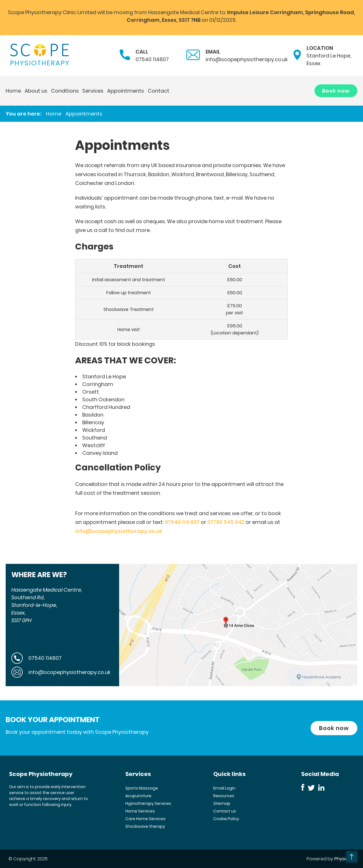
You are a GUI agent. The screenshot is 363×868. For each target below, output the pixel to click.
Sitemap (222, 803)
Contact (159, 91)
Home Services (140, 811)
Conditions (65, 91)
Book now (336, 91)
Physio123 (344, 859)
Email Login (224, 788)
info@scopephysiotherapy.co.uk (247, 59)
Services (93, 91)
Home (13, 91)
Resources (224, 796)
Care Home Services (145, 819)
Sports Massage (142, 788)
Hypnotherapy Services (148, 803)
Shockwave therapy (145, 826)
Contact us (225, 811)
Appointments (126, 91)
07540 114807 (152, 59)
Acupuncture (138, 796)
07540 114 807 (182, 522)
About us (36, 91)
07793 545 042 (226, 522)
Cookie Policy (226, 819)
